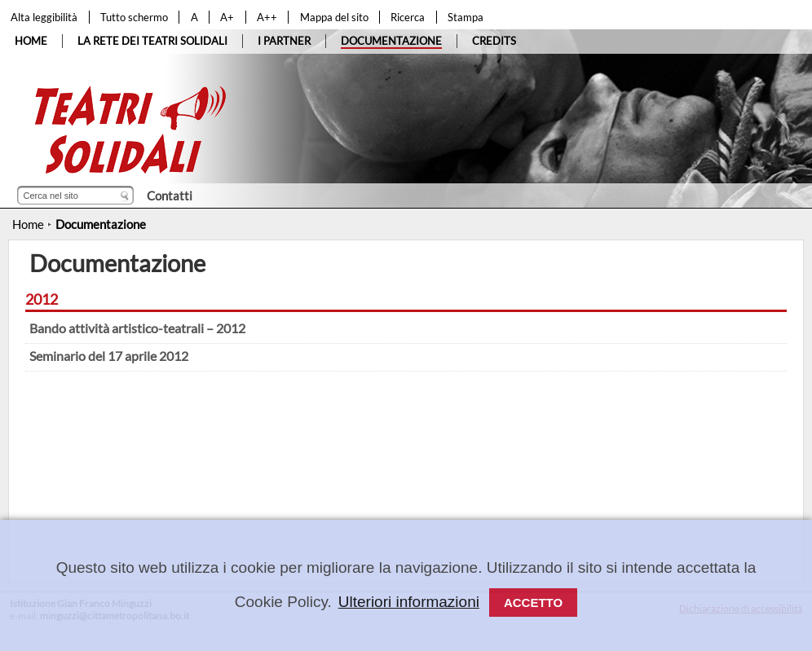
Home (28, 224)
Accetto (533, 603)
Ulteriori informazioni (409, 602)
